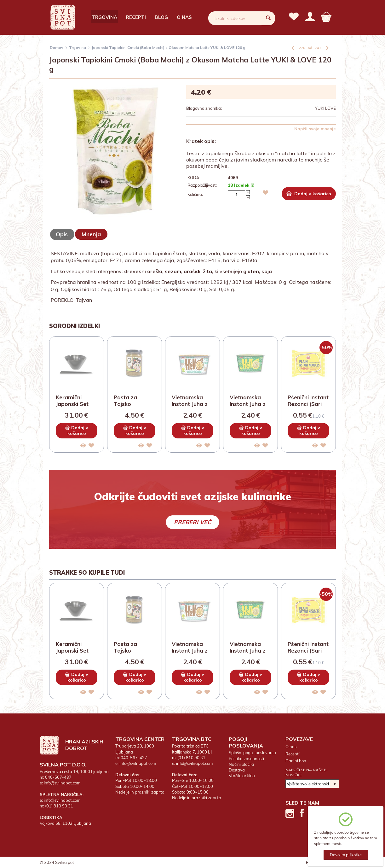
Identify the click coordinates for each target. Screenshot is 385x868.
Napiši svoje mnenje (315, 129)
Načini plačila (241, 764)
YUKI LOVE (325, 108)
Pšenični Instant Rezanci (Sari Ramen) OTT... (308, 401)
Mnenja (91, 234)
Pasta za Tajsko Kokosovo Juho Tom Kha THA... (134, 401)
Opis (62, 234)
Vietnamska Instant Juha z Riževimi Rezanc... (190, 401)
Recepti (136, 17)
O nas (184, 17)
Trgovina (104, 17)
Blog (161, 17)
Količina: (195, 194)
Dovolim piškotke (346, 855)
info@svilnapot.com (62, 783)
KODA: (194, 178)
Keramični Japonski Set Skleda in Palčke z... (72, 401)
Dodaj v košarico (309, 194)
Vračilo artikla (242, 776)
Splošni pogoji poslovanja (252, 753)
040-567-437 (58, 777)
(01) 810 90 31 (59, 806)
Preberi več (192, 522)
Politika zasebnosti (246, 759)
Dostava (237, 770)
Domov (57, 47)
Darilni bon (296, 761)
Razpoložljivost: (202, 185)
